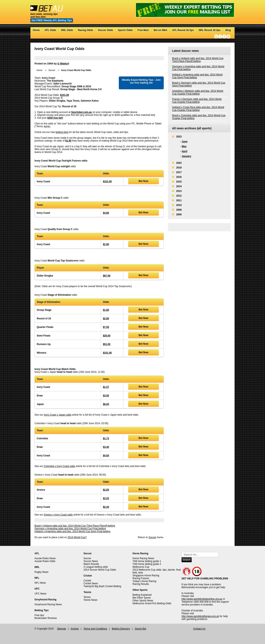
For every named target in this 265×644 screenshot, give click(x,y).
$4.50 (106, 456)
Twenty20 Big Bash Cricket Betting (102, 586)
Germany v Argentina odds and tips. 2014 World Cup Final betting (70, 529)
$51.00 (107, 344)
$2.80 (106, 319)
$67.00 (107, 276)
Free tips (39, 615)
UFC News (40, 594)
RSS (228, 37)
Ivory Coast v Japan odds (57, 415)
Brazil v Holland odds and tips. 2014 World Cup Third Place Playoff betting (75, 526)
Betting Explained (142, 595)
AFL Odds (50, 30)
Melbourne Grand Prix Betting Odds (152, 603)
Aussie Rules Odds (45, 561)
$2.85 (106, 490)
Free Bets (143, 30)
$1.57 (106, 387)
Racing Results (141, 584)
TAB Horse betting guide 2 (147, 564)
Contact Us (199, 629)
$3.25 (106, 498)
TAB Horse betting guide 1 (147, 561)
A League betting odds (96, 567)
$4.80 (106, 213)
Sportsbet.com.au (81, 112)
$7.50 (106, 327)
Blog (228, 30)
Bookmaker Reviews (46, 618)
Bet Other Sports (142, 598)
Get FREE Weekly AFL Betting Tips (52, 20)
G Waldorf (63, 64)
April (184, 151)
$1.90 (106, 244)
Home (36, 30)
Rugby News (41, 572)
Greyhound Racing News (48, 604)
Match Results (91, 564)
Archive (75, 629)
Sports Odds (125, 30)
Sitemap (61, 629)
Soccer (52, 70)
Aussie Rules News (45, 558)
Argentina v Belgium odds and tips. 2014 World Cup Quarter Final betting (198, 92)
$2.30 (106, 507)
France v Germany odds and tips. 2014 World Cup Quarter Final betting (197, 101)
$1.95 (68, 141)
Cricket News (91, 583)
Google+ (224, 37)
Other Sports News (143, 601)
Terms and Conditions (95, 629)
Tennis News (90, 600)
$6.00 (106, 404)
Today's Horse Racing (144, 581)
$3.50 (106, 396)
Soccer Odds (106, 30)
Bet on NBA (161, 30)
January (186, 156)
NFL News (40, 583)
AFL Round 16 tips (183, 30)
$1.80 (106, 310)
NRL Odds (67, 30)
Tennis (87, 597)
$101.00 (64, 95)
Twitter (216, 37)
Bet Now (144, 181)
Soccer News (91, 561)
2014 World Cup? (77, 537)
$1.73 (106, 438)
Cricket (87, 581)
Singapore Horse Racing (146, 575)
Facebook (220, 37)
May (184, 146)
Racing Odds (86, 30)
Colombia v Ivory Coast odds (59, 466)
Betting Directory (121, 629)
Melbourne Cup (141, 567)
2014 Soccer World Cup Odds (100, 570)
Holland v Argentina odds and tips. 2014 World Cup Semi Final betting (72, 531)
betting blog (62, 132)
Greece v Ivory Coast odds (58, 515)
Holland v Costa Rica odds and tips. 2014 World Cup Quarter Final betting (198, 109)
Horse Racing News (143, 558)
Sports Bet (140, 629)
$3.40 (106, 447)
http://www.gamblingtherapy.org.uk (200, 616)
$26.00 (107, 336)
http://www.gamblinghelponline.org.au (202, 599)
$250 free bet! (55, 118)
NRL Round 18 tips (210, 30)
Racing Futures (141, 578)
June (185, 142)
